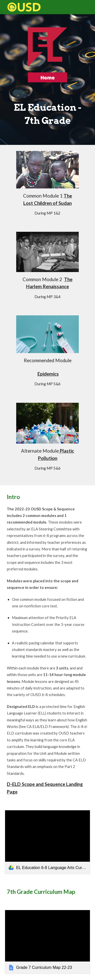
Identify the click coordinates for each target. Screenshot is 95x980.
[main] (48, 113)
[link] (48, 842)
